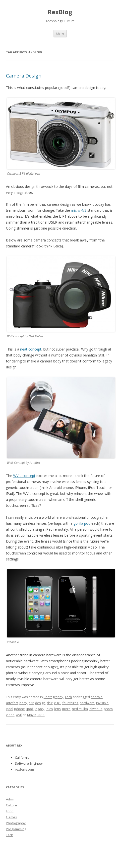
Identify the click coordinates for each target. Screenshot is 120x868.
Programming (16, 829)
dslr (50, 703)
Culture (11, 805)
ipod (30, 709)
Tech (68, 697)
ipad (9, 709)
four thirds (70, 703)
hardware (87, 703)
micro (66, 709)
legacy (39, 709)
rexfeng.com (24, 769)
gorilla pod (82, 523)
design (40, 703)
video (10, 715)
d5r (31, 703)
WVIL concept (24, 476)
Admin (11, 799)
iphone (20, 709)
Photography (53, 697)
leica (49, 709)
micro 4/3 (79, 210)
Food (10, 811)
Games (11, 817)
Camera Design (24, 76)
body (23, 703)
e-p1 (57, 703)
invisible (102, 703)
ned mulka (80, 709)
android (97, 697)
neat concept (31, 349)
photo (108, 709)
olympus (96, 709)
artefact (12, 703)
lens (58, 709)
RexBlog (60, 12)
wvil (19, 715)
